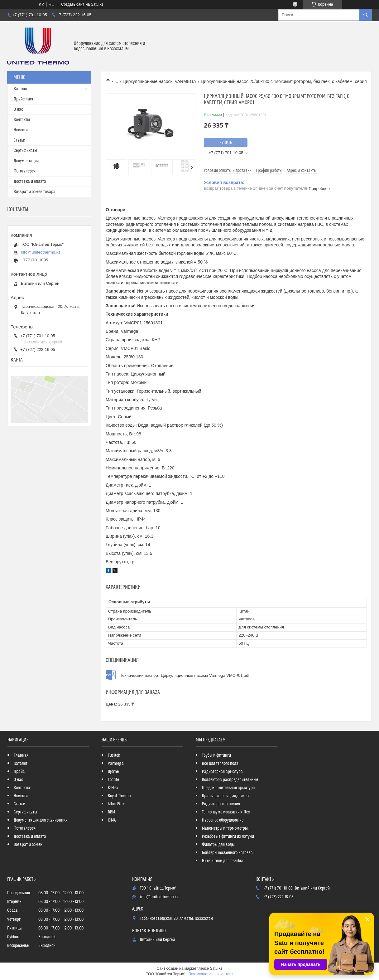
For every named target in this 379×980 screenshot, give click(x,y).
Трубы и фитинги (216, 755)
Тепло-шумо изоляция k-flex (226, 812)
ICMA (112, 820)
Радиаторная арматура (222, 772)
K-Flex (113, 788)
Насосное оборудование (223, 820)
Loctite (113, 780)
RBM (111, 812)
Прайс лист (24, 99)
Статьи (19, 140)
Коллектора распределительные (230, 780)
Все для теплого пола (220, 764)
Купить (226, 143)
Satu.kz (216, 968)
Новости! (21, 130)
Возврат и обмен (28, 845)
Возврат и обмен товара (35, 192)
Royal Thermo (119, 796)
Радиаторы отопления (221, 804)
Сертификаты (25, 151)
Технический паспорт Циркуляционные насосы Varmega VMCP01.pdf (185, 675)
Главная (21, 755)
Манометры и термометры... (226, 828)
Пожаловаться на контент (211, 974)
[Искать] (366, 15)
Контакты (22, 120)
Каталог (21, 89)
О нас (18, 109)
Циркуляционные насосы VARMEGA (160, 81)
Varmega (116, 764)
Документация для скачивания (41, 820)
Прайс (19, 772)
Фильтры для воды (218, 845)
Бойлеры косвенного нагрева (227, 853)
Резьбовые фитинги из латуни (228, 837)
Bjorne (113, 772)
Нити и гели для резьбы (222, 861)
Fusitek (114, 755)
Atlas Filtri (117, 804)
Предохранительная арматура (228, 788)
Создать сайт (73, 4)
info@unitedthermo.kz (41, 252)
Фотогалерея (25, 171)
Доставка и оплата (30, 182)
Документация (26, 161)
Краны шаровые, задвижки (226, 796)
